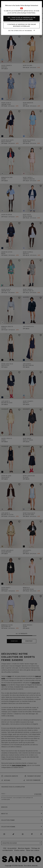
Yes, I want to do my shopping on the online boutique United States (22, 18)
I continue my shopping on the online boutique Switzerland (22, 25)
